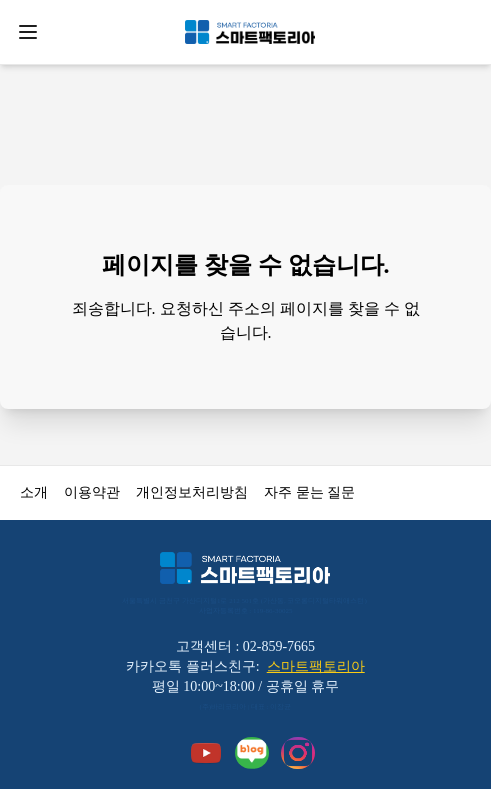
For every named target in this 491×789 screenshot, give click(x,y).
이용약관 (92, 492)
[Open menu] (28, 32)
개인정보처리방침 (192, 492)
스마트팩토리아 (316, 666)
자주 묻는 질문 (309, 492)
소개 (34, 492)
